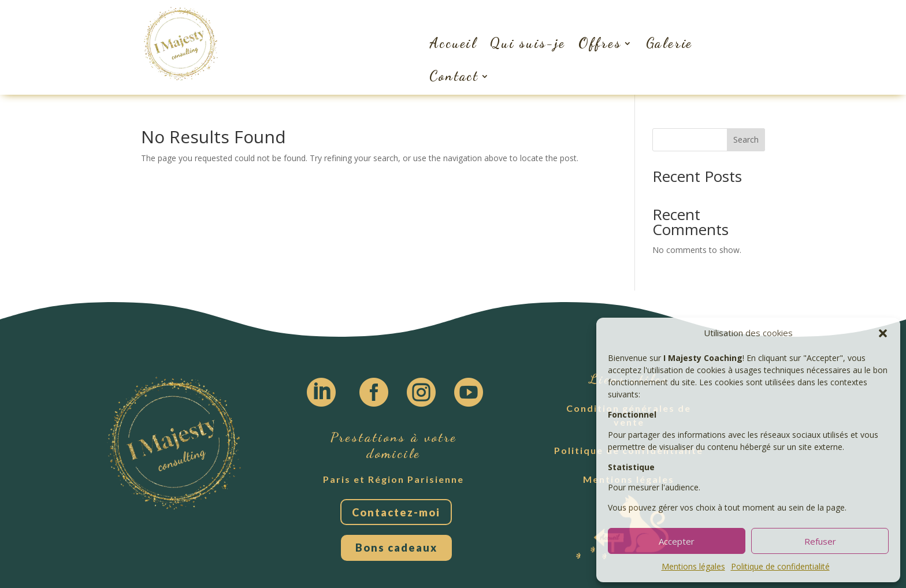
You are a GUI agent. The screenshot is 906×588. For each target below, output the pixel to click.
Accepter (677, 541)
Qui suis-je (528, 43)
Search (746, 139)
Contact (454, 76)
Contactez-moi (396, 512)
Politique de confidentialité (780, 566)
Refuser (820, 541)
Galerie (670, 43)
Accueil (453, 43)
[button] (883, 333)
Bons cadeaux (396, 548)
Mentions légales (693, 566)
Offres (600, 43)
